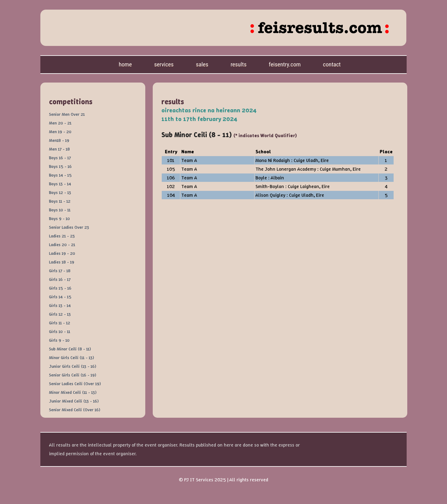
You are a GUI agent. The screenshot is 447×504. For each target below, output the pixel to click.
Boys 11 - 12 (60, 201)
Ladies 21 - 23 (62, 236)
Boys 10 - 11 (60, 210)
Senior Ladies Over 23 (69, 227)
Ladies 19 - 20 (62, 253)
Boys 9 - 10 (59, 218)
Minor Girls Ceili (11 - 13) (72, 358)
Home (125, 64)
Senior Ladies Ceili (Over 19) (75, 384)
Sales (202, 64)
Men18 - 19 (59, 140)
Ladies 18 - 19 (62, 262)
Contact (332, 64)
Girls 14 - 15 (60, 297)
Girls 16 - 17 (60, 279)
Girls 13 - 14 (60, 305)
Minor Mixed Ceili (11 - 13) (73, 392)
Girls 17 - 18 (60, 271)
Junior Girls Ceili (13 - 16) (73, 366)
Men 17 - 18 (59, 149)
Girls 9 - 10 (59, 340)
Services (164, 64)
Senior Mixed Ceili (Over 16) (75, 410)
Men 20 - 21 (60, 123)
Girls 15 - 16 (60, 288)
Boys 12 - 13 (60, 192)
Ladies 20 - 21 (62, 245)
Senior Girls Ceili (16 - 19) (73, 375)
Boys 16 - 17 (60, 158)
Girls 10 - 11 (60, 331)
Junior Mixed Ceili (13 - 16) (74, 401)
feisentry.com (285, 64)
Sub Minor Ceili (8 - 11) (70, 349)
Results (239, 64)
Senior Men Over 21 (67, 114)
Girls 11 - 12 (60, 323)
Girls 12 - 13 (60, 314)
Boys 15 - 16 (60, 166)
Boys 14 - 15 (60, 175)
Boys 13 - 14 (60, 184)
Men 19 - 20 (60, 132)
